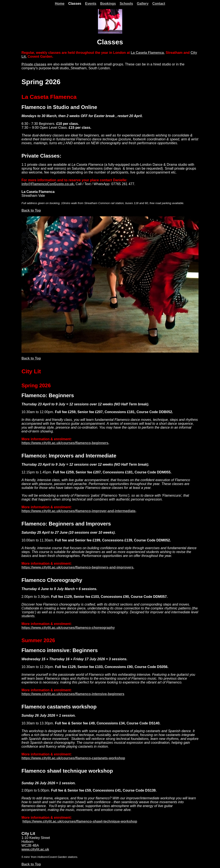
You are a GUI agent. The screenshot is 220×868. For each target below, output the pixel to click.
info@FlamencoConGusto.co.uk (48, 184)
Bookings (108, 4)
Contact (159, 4)
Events (91, 4)
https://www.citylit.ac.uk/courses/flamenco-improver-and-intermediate (78, 511)
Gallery (143, 4)
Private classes (34, 64)
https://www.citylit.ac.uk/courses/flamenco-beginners (65, 443)
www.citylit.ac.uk (35, 849)
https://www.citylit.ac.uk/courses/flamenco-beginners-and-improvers (77, 567)
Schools (126, 4)
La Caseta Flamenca (147, 53)
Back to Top (31, 210)
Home (60, 4)
